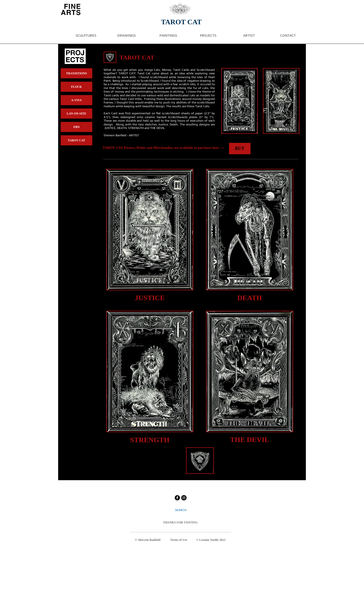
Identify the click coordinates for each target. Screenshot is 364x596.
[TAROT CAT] (76, 140)
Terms (174, 540)
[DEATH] (250, 298)
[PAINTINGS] (168, 36)
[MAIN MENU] (71, 9)
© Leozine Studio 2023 (211, 540)
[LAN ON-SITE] (76, 114)
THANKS (169, 522)
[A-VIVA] (76, 100)
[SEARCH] (181, 510)
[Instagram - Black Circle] (184, 498)
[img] (110, 57)
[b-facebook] (177, 498)
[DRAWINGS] (127, 36)
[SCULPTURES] (86, 36)
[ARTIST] (249, 36)
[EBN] (76, 127)
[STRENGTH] (150, 440)
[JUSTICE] (150, 298)
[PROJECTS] (208, 36)
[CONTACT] (288, 36)
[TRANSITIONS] (76, 73)
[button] (240, 101)
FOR (180, 522)
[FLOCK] (76, 87)
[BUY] (240, 149)
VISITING (191, 522)
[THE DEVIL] (250, 440)
